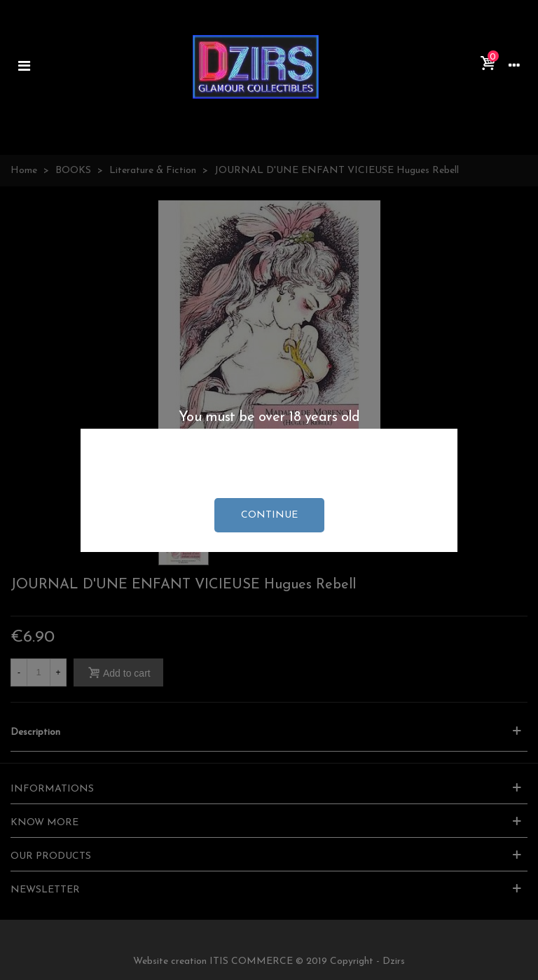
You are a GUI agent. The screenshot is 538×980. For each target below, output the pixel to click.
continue (269, 515)
